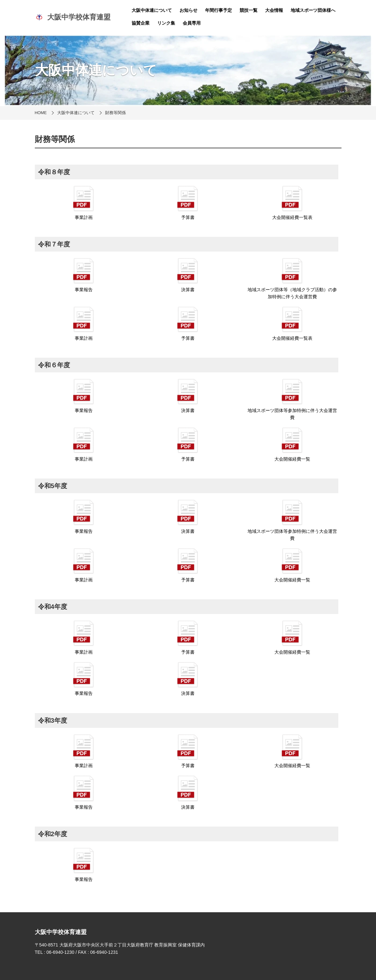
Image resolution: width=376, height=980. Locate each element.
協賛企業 (141, 23)
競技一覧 (249, 10)
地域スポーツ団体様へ (313, 10)
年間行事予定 (219, 10)
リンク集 (166, 23)
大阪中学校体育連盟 (73, 17)
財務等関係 (115, 113)
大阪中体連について (152, 10)
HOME (41, 113)
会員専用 (192, 23)
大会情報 (274, 10)
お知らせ (188, 10)
